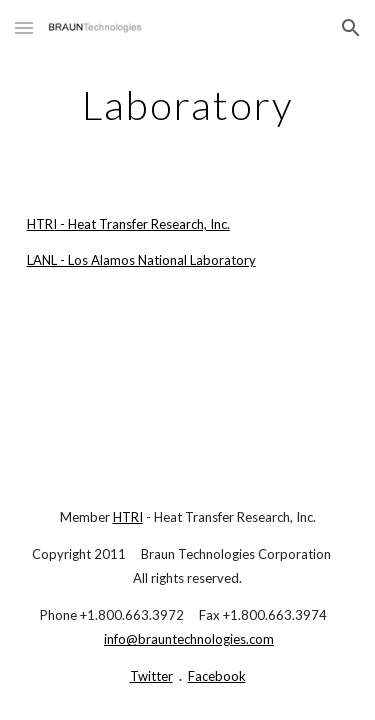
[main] (188, 105)
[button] (24, 27)
